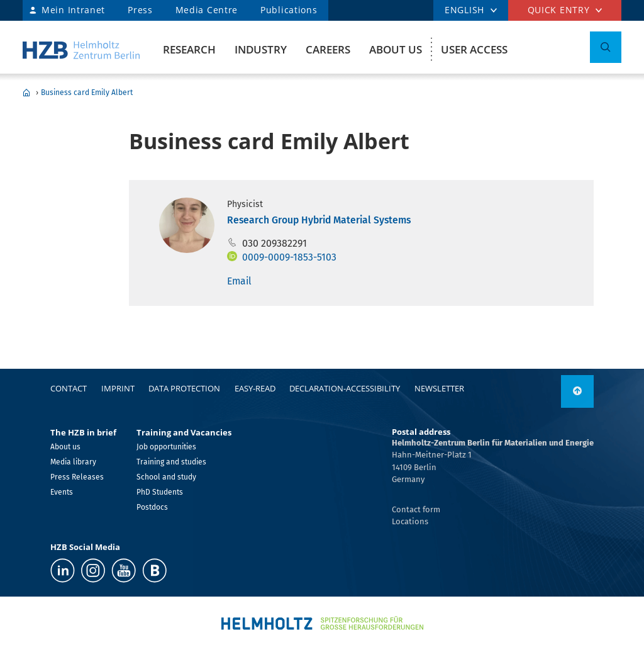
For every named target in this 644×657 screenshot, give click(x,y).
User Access (474, 49)
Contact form (416, 509)
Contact (69, 388)
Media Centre (207, 10)
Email (239, 281)
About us (396, 49)
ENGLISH (464, 10)
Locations (410, 521)
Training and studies (171, 462)
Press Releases (77, 477)
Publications (289, 10)
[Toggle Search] (606, 47)
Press (140, 10)
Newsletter (439, 388)
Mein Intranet (73, 10)
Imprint (118, 388)
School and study (166, 477)
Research (189, 49)
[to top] (577, 391)
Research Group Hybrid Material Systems (319, 220)
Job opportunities (166, 447)
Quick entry (559, 10)
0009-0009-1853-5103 (289, 257)
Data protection (184, 388)
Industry (261, 49)
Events (62, 492)
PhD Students (160, 492)
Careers (328, 49)
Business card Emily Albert (87, 93)
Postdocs (152, 507)
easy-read (255, 388)
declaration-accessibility (345, 388)
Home (26, 93)
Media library (73, 462)
